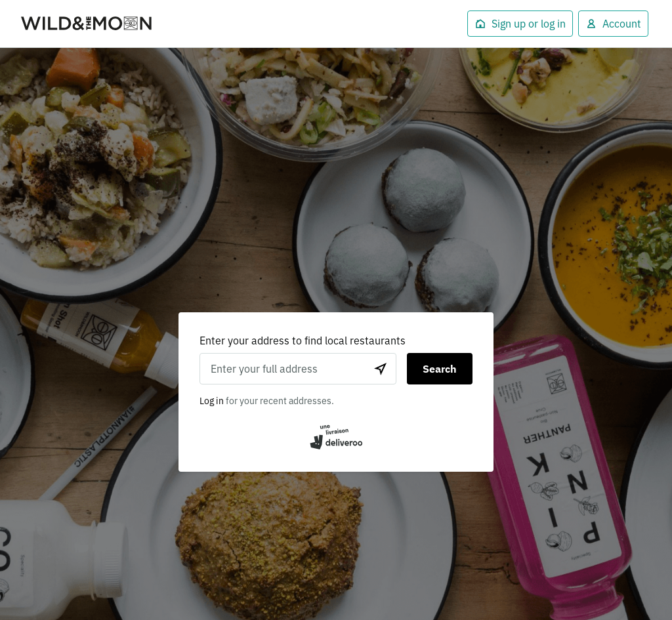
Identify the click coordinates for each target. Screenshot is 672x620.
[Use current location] (381, 369)
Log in (212, 401)
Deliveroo (87, 24)
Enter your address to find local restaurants (303, 341)
